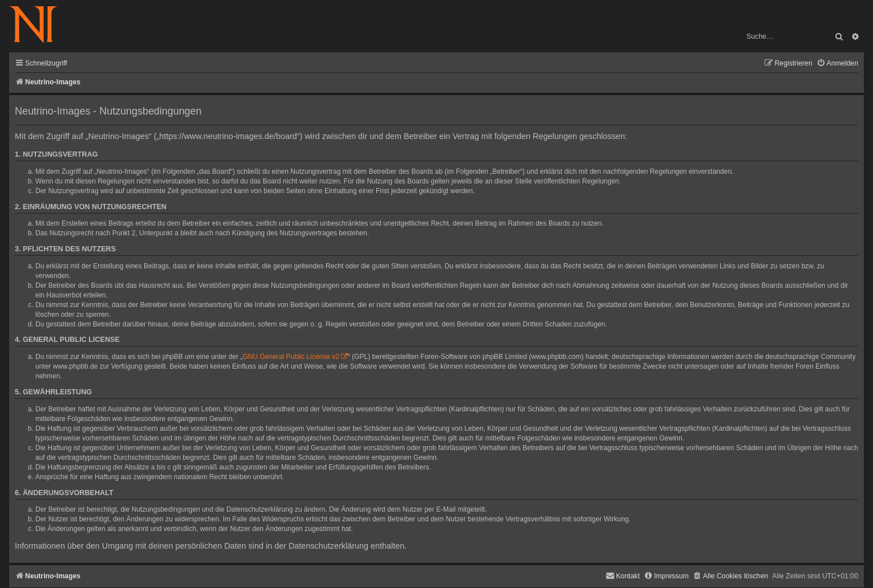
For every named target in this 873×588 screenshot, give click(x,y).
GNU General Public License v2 (291, 357)
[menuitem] (837, 64)
